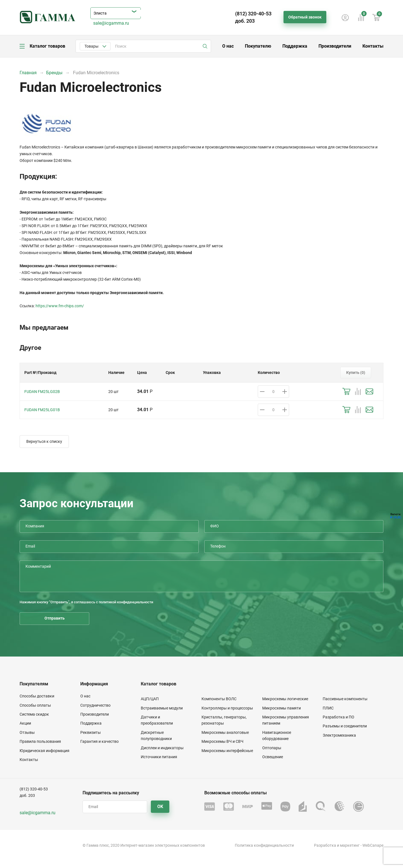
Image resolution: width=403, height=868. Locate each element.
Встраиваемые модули (162, 708)
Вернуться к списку (44, 441)
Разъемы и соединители (345, 726)
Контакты (373, 46)
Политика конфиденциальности (264, 845)
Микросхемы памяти (282, 708)
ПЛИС (328, 708)
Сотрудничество (95, 705)
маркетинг (350, 845)
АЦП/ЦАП (150, 699)
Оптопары (272, 748)
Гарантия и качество (99, 741)
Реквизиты (91, 732)
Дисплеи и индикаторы (162, 748)
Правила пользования (40, 741)
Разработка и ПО (338, 717)
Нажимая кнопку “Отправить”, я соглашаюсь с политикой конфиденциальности (86, 602)
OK (160, 807)
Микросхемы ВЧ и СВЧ (222, 741)
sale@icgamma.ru (111, 23)
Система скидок (34, 714)
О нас (228, 46)
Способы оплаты (35, 705)
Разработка (325, 845)
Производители (335, 46)
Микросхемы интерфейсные (227, 751)
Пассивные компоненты (345, 699)
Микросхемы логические (285, 699)
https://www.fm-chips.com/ (60, 306)
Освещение (273, 757)
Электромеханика (339, 735)
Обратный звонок (305, 17)
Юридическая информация (44, 751)
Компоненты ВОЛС (219, 699)
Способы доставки (37, 696)
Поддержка (295, 46)
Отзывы (27, 732)
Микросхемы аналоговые (225, 732)
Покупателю (258, 46)
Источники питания (159, 757)
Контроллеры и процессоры (227, 708)
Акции (25, 723)
